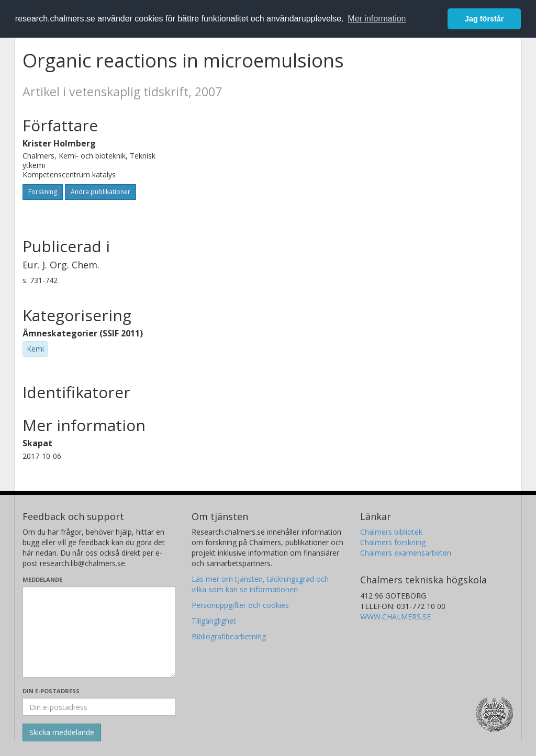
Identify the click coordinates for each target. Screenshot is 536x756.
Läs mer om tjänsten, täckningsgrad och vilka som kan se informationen (260, 584)
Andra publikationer (100, 192)
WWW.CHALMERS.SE (395, 617)
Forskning (43, 192)
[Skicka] (62, 732)
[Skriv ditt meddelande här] (99, 632)
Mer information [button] (377, 19)
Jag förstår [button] (484, 19)
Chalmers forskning (393, 542)
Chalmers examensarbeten (406, 553)
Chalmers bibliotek (391, 532)
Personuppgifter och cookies (240, 605)
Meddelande (42, 579)
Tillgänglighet (214, 621)
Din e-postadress (51, 691)
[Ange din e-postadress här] (99, 707)
